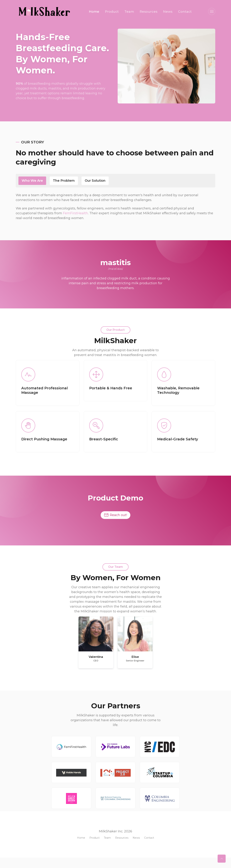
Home (94, 12)
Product (112, 12)
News (168, 12)
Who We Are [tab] (32, 181)
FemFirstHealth (75, 213)
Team (129, 12)
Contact (185, 12)
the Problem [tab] (64, 181)
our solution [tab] (95, 181)
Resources (148, 12)
